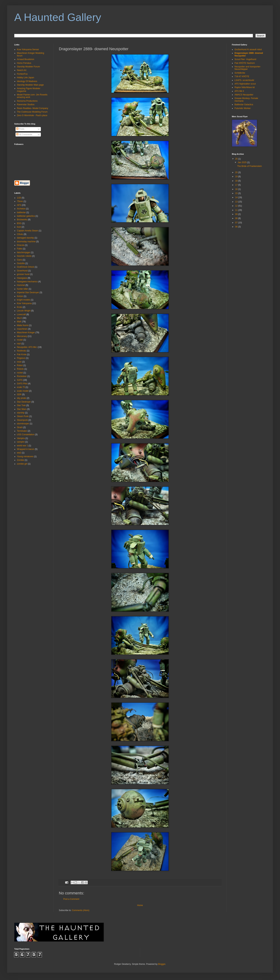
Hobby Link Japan (26, 78)
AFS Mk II (239, 91)
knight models (24, 300)
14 (237, 197)
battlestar (21, 212)
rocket (20, 373)
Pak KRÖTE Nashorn (245, 63)
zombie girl (22, 464)
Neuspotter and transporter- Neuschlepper (248, 68)
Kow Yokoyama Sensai (28, 49)
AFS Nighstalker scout (245, 84)
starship (21, 413)
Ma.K (19, 318)
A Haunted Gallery (58, 17)
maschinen (22, 329)
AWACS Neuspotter (244, 95)
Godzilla (21, 263)
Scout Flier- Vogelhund (245, 59)
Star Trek (21, 405)
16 (237, 189)
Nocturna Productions (27, 101)
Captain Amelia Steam (28, 231)
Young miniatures (25, 456)
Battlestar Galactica (244, 105)
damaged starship (25, 238)
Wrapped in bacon (26, 449)
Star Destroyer (24, 402)
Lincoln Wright (24, 311)
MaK (19, 322)
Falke (20, 249)
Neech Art (22, 70)
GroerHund (22, 271)
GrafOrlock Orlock (26, 267)
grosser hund (23, 274)
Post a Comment (71, 899)
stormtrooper (23, 424)
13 (237, 202)
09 (237, 214)
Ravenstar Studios (26, 105)
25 (237, 159)
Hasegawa (22, 278)
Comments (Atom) (81, 910)
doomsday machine (26, 242)
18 (237, 181)
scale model (23, 391)
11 (237, 210)
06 (237, 227)
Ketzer (20, 296)
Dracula (21, 245)
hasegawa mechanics (27, 282)
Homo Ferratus (24, 63)
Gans (20, 260)
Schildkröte (240, 73)
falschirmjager (24, 252)
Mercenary (22, 336)
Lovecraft (21, 314)
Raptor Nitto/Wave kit (245, 87)
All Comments (24, 135)
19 (237, 177)
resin (19, 362)
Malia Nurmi (23, 325)
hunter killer (22, 289)
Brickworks (22, 220)
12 (237, 206)
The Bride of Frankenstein (250, 166)
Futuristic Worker (243, 108)
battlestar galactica (26, 216)
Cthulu (20, 234)
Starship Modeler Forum (28, 67)
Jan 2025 (242, 162)
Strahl (20, 427)
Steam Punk (23, 416)
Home (140, 905)
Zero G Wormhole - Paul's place (32, 115)
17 (237, 185)
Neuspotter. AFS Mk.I (27, 347)
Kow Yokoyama (24, 303)
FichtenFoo (22, 74)
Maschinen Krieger (26, 333)
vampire (21, 442)
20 (237, 172)
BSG (19, 223)
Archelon (21, 209)
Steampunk (22, 420)
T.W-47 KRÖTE (242, 76)
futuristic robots (24, 256)
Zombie (21, 460)
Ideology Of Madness (27, 81)
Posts (20, 129)
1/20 (19, 198)
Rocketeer (22, 376)
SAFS (20, 380)
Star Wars (22, 409)
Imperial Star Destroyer (28, 292)
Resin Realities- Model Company (33, 108)
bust (19, 227)
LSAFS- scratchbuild (244, 80)
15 (237, 193)
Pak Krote (22, 354)
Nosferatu (22, 351)
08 (237, 218)
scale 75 (21, 387)
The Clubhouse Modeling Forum (32, 112)
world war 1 (22, 446)
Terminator (22, 431)
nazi (19, 344)
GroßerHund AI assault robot (248, 49)
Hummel (21, 285)
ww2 (19, 453)
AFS (19, 205)
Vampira (21, 438)
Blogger (162, 964)
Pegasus (21, 358)
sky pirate (21, 398)
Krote (20, 307)
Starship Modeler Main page (30, 85)
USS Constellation (26, 435)
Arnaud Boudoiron (26, 59)
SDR (19, 395)
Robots (20, 369)
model (20, 340)
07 (237, 223)
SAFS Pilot (22, 384)
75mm (20, 201)
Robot (20, 365)
